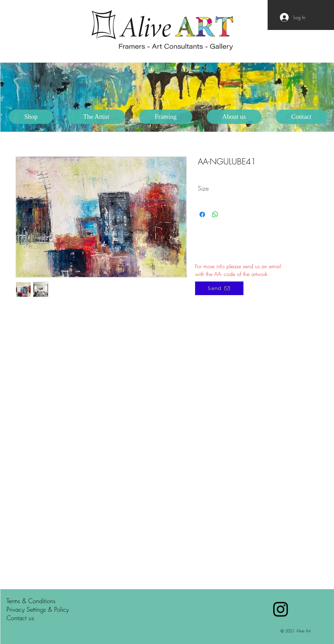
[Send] (219, 288)
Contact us (20, 618)
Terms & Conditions (31, 601)
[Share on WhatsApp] (215, 214)
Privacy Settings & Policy (38, 609)
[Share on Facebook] (202, 214)
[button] (96, 117)
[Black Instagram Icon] (281, 609)
